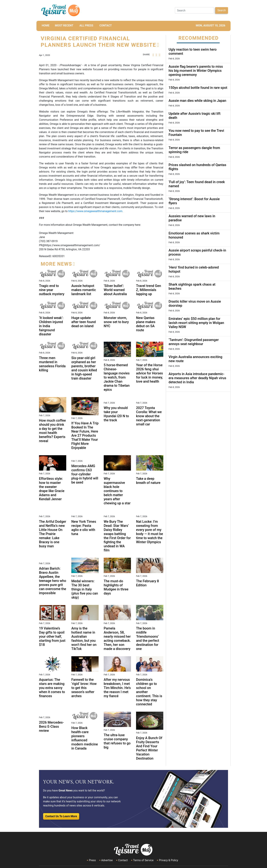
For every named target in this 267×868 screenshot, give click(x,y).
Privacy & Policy (168, 860)
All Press (86, 25)
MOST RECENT (64, 25)
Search (222, 10)
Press (92, 860)
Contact (123, 860)
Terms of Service (143, 860)
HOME (46, 25)
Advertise (107, 860)
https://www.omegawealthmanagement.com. (95, 211)
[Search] (194, 10)
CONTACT (106, 25)
